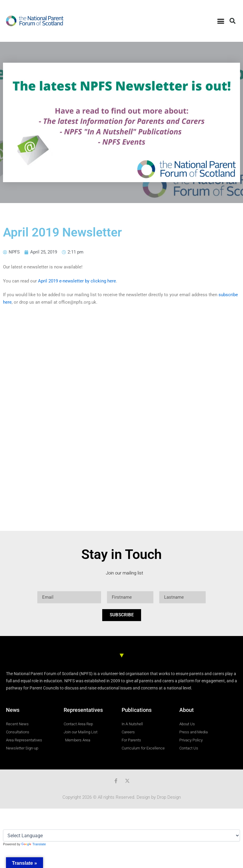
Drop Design (169, 797)
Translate (33, 844)
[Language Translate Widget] (121, 835)
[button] (221, 21)
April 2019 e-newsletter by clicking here (77, 281)
